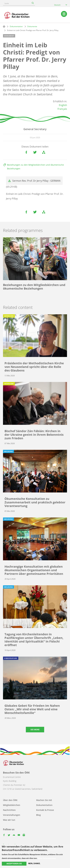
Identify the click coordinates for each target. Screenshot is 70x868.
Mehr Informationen (47, 858)
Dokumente (32, 26)
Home (4, 26)
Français (62, 109)
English (63, 105)
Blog (38, 815)
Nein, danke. (34, 864)
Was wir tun (9, 820)
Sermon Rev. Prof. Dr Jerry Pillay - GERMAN (36, 181)
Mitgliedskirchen (12, 805)
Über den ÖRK (10, 800)
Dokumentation (16, 26)
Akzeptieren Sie (14, 864)
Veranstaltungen (12, 815)
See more (35, 730)
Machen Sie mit (44, 800)
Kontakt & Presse (45, 810)
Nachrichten (9, 810)
